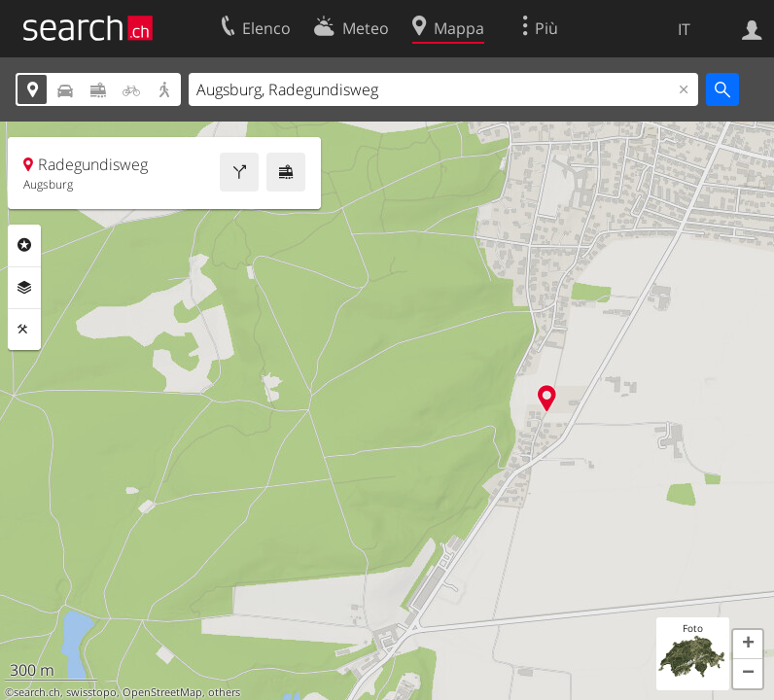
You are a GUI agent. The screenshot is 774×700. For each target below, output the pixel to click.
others (224, 692)
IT (684, 29)
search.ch (37, 692)
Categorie (24, 245)
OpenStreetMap (162, 692)
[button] (748, 645)
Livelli (24, 288)
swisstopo (91, 692)
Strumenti (24, 330)
